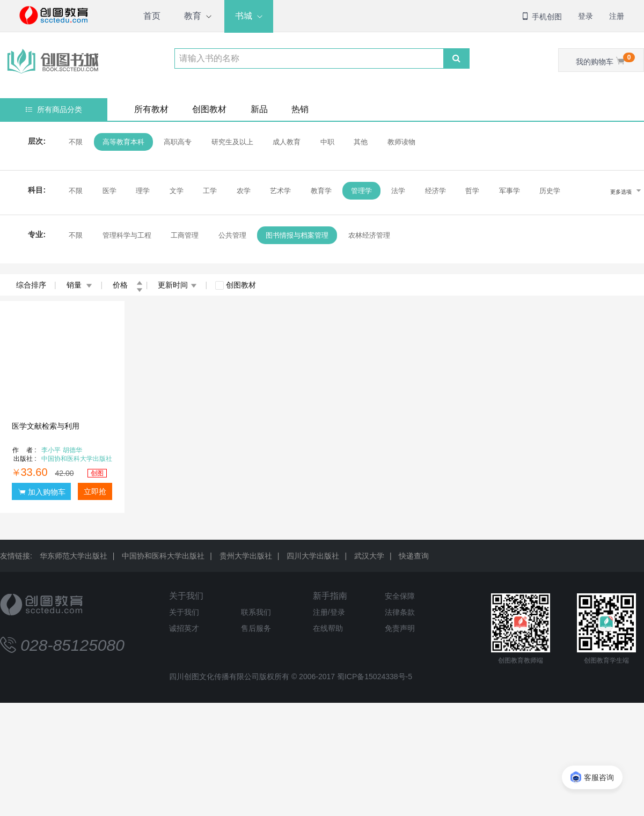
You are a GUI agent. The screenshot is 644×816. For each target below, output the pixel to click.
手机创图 (541, 17)
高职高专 (177, 142)
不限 (75, 142)
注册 (617, 16)
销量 (80, 285)
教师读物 (400, 142)
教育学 (320, 191)
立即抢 (95, 491)
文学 (175, 191)
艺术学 (279, 191)
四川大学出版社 (313, 556)
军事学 (508, 191)
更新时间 (177, 285)
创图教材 (209, 109)
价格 (128, 285)
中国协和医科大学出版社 (163, 556)
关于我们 (186, 596)
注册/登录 (329, 612)
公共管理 (231, 235)
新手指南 (330, 596)
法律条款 (400, 612)
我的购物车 (605, 59)
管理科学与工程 (125, 235)
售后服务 (256, 628)
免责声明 (400, 628)
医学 (108, 191)
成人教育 (286, 142)
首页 (152, 16)
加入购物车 (42, 492)
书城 (244, 16)
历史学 (549, 191)
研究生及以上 (231, 142)
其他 (360, 142)
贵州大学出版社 (246, 556)
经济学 (434, 191)
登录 (586, 16)
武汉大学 (369, 556)
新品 (259, 109)
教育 (193, 16)
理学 (142, 191)
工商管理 (184, 235)
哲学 (471, 191)
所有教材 (151, 109)
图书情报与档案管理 (296, 235)
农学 (242, 191)
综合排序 (31, 285)
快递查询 (414, 556)
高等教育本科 (122, 142)
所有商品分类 (54, 109)
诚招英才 (184, 628)
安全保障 (400, 596)
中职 (326, 142)
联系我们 (256, 612)
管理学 (360, 191)
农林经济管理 (368, 235)
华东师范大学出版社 (74, 556)
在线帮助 (328, 628)
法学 (397, 191)
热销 (300, 109)
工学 (209, 191)
